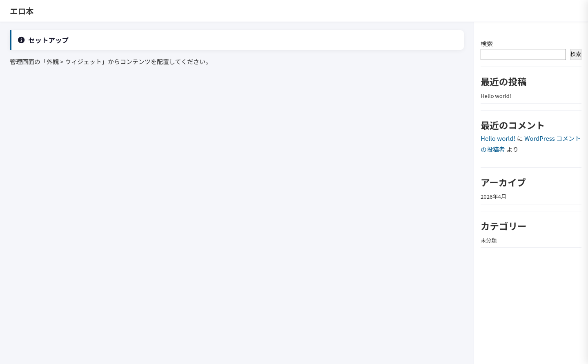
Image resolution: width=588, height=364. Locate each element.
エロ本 (22, 11)
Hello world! (496, 96)
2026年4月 (493, 196)
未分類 (489, 240)
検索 (487, 43)
